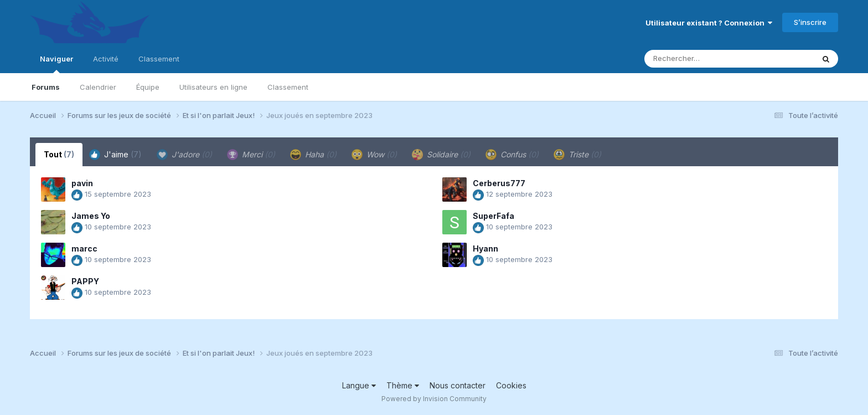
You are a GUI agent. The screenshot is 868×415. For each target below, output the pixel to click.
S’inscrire (810, 22)
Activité (106, 59)
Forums (46, 87)
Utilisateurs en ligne (213, 87)
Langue (359, 385)
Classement (288, 87)
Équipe (148, 87)
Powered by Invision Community (434, 399)
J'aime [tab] (115, 155)
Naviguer (56, 64)
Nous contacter (458, 385)
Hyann (485, 249)
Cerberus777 (499, 183)
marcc (84, 249)
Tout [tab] (59, 154)
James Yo (91, 216)
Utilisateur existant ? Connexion (709, 23)
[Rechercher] (697, 59)
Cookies (511, 385)
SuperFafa (494, 216)
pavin (82, 183)
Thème (403, 385)
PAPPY (85, 281)
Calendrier (98, 87)
